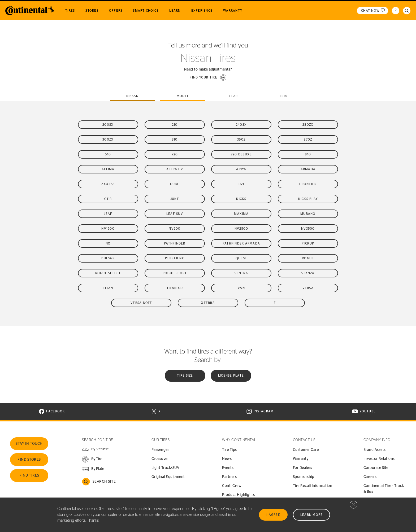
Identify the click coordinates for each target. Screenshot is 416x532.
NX (108, 243)
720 (175, 154)
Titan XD (175, 288)
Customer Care (306, 450)
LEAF (108, 214)
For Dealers (303, 468)
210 (175, 125)
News (227, 459)
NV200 (175, 229)
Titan (108, 288)
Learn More (312, 515)
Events (228, 468)
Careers (370, 477)
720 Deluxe (241, 154)
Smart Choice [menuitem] (146, 11)
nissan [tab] (133, 96)
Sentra (241, 273)
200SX (108, 125)
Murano (308, 214)
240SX (241, 125)
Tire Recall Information (313, 486)
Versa (308, 288)
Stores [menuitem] (92, 11)
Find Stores (29, 460)
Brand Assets (375, 450)
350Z (241, 139)
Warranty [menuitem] (233, 11)
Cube (175, 184)
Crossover (160, 459)
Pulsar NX (175, 258)
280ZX (308, 125)
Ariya (241, 169)
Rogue (308, 258)
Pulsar (108, 258)
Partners (229, 477)
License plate (231, 376)
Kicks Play (308, 199)
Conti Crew (232, 486)
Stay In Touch (29, 444)
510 (108, 154)
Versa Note (141, 303)
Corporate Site (376, 468)
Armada (308, 169)
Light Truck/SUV (166, 468)
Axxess (108, 184)
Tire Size (185, 376)
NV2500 (241, 229)
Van (241, 288)
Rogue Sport (175, 273)
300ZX (108, 139)
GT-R (108, 199)
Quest (241, 258)
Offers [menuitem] (116, 11)
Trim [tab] (284, 96)
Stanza (308, 273)
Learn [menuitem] (175, 11)
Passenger (160, 450)
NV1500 (108, 229)
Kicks (241, 199)
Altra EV (175, 169)
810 (308, 154)
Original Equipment (168, 477)
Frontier (308, 184)
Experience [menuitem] (202, 11)
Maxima (241, 214)
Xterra (208, 303)
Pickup (308, 243)
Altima (108, 169)
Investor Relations (379, 459)
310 (175, 139)
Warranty (301, 459)
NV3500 (308, 229)
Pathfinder (175, 243)
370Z (308, 139)
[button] (208, 77)
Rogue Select (108, 273)
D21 (241, 184)
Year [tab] (233, 96)
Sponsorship (304, 477)
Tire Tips (229, 450)
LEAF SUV (175, 214)
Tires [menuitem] (70, 11)
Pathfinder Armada (241, 243)
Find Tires (29, 476)
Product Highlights (238, 495)
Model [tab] (183, 96)
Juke (175, 199)
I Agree (273, 515)
